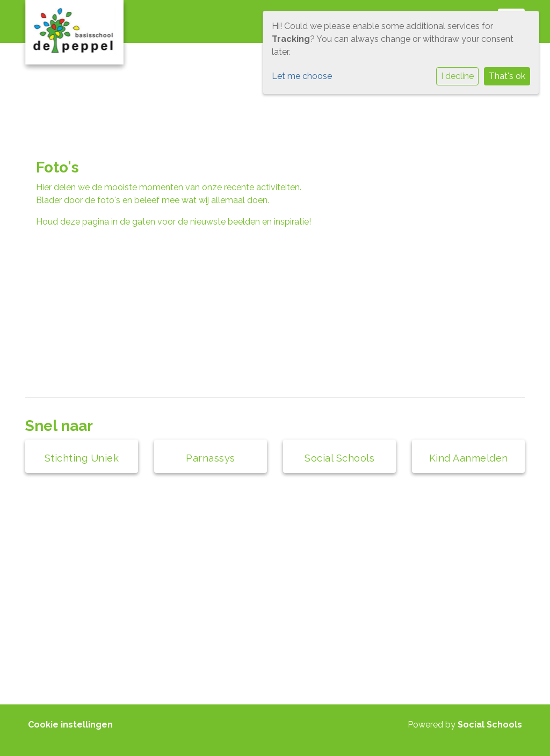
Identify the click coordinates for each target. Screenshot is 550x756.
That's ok (507, 76)
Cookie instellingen (70, 725)
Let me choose (302, 76)
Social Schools (490, 725)
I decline (457, 76)
